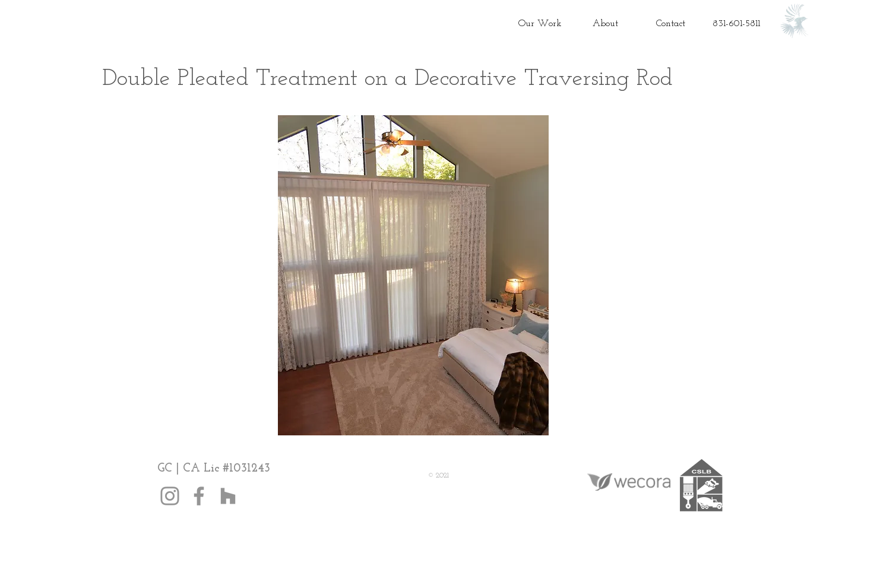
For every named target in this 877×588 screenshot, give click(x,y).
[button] (413, 275)
